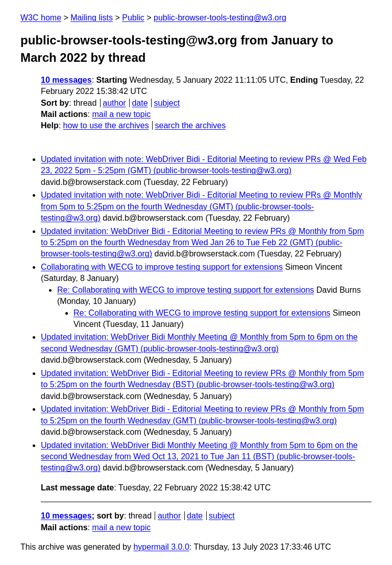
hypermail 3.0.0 (161, 547)
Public (133, 18)
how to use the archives (106, 125)
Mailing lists (92, 18)
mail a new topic (121, 114)
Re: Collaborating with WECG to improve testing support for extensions (186, 290)
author (114, 103)
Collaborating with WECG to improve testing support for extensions (162, 267)
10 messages (66, 80)
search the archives (191, 125)
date (140, 103)
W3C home (41, 18)
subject (167, 103)
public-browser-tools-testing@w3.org (220, 18)
